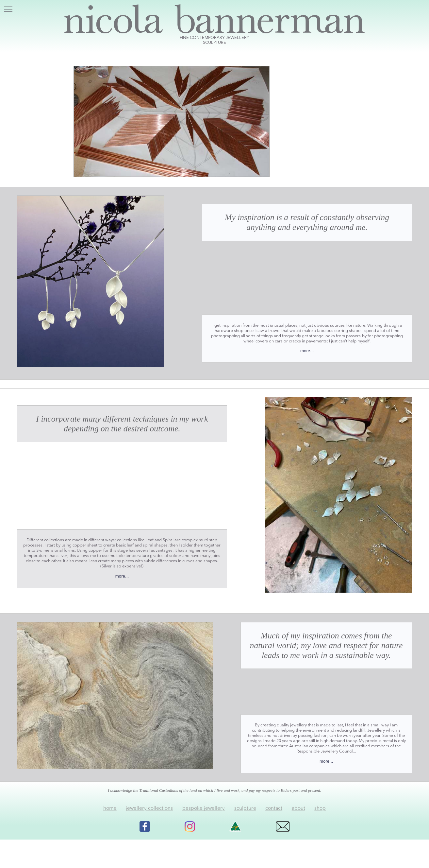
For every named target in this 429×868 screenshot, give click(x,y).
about (298, 808)
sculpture (245, 808)
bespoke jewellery (204, 808)
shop (320, 808)
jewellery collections (149, 808)
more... (307, 351)
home (110, 808)
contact (274, 808)
